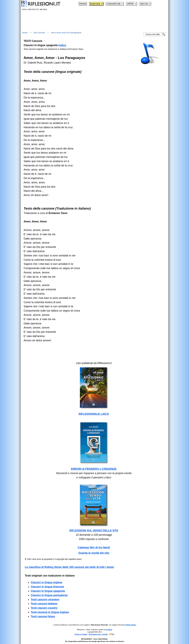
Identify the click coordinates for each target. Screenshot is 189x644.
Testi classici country (44, 608)
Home (25, 33)
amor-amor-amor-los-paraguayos (66, 33)
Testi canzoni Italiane (44, 604)
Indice (62, 45)
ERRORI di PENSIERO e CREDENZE (94, 469)
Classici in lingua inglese (47, 582)
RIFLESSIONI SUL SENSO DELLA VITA (94, 531)
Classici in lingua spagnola (48, 591)
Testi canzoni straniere (45, 599)
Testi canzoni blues (43, 616)
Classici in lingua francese (47, 587)
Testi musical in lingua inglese (50, 612)
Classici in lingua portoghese (49, 595)
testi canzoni (39, 33)
